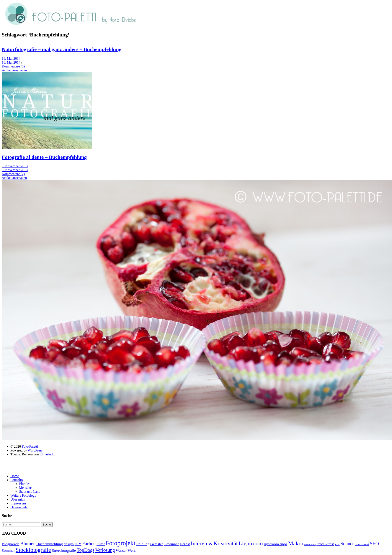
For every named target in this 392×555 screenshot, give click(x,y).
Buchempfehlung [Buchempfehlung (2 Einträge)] (50, 544)
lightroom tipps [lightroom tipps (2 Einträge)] (275, 544)
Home (15, 476)
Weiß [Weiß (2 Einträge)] (131, 550)
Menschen (26, 488)
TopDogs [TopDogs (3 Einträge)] (86, 550)
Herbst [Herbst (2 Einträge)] (185, 544)
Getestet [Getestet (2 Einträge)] (157, 544)
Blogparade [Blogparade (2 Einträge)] (11, 544)
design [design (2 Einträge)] (69, 544)
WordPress (35, 450)
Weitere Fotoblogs (23, 495)
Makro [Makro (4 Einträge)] (296, 543)
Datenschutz (19, 507)
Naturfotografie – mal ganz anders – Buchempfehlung (62, 49)
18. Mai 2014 (11, 58)
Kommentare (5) (13, 66)
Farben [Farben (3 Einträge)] (89, 544)
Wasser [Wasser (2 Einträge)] (121, 550)
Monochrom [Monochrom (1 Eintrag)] (310, 544)
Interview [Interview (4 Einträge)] (202, 543)
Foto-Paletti (30, 446)
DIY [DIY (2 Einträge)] (78, 544)
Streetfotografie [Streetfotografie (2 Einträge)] (64, 550)
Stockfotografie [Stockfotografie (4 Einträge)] (33, 550)
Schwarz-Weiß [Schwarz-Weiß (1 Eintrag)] (362, 544)
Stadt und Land (30, 492)
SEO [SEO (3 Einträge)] (374, 544)
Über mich (18, 499)
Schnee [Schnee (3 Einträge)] (347, 544)
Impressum (18, 503)
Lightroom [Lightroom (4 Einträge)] (251, 543)
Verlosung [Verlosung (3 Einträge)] (105, 550)
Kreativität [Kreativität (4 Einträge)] (225, 543)
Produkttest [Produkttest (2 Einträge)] (325, 544)
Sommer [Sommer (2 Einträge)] (8, 550)
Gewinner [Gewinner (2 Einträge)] (171, 544)
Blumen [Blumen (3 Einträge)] (28, 544)
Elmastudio (48, 454)
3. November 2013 (15, 166)
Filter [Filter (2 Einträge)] (101, 544)
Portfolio (17, 480)
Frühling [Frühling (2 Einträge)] (143, 544)
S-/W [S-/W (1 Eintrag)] (337, 544)
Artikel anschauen (14, 70)
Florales (25, 484)
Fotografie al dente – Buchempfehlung (44, 157)
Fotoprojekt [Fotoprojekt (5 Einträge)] (120, 543)
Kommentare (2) (13, 174)
